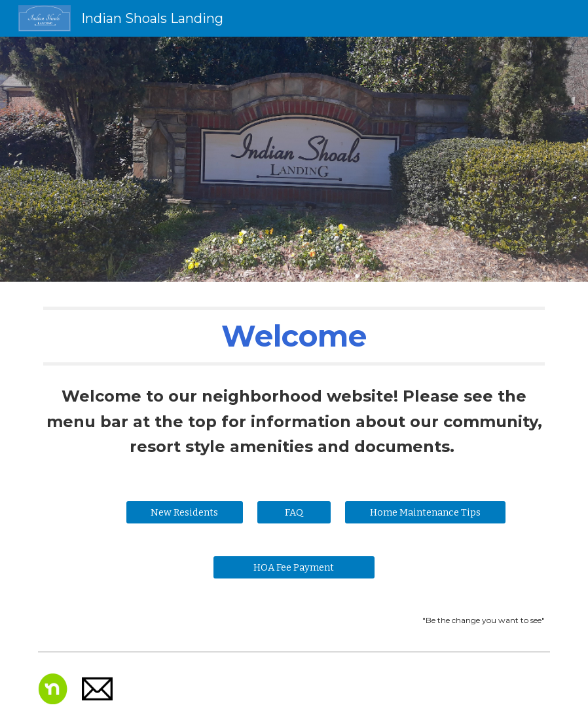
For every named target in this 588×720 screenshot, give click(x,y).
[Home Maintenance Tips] (425, 512)
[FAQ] (294, 512)
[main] (294, 336)
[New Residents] (185, 512)
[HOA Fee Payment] (294, 567)
